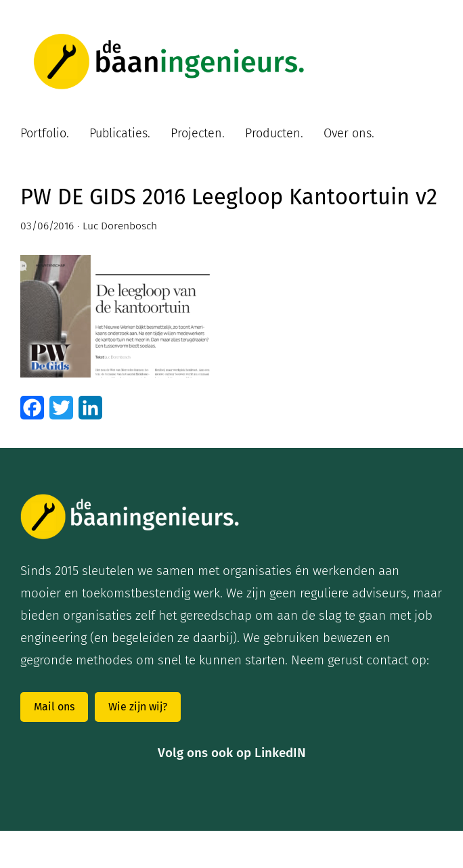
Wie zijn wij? (138, 707)
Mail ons (54, 707)
